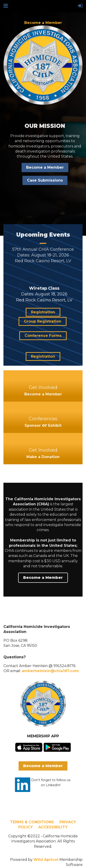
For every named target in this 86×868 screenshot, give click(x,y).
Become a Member (43, 23)
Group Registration (43, 321)
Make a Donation (43, 457)
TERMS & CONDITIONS (32, 822)
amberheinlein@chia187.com (50, 671)
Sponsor (33, 425)
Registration (43, 312)
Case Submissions (45, 180)
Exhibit (55, 425)
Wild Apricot (46, 860)
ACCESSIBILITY (53, 827)
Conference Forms (43, 336)
